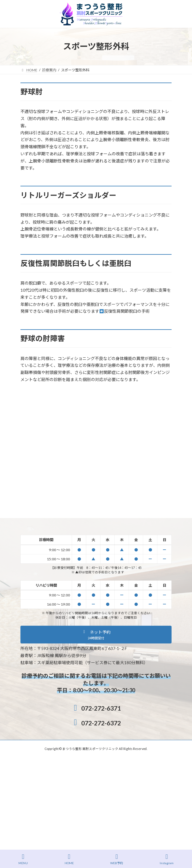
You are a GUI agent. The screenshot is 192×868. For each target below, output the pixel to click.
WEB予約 (117, 859)
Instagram (167, 859)
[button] (96, 635)
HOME (69, 859)
